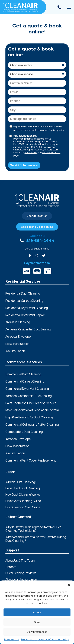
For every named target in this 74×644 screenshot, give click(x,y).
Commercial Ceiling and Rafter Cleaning (32, 425)
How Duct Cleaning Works (23, 495)
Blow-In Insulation (17, 446)
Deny (37, 622)
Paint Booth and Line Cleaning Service (31, 403)
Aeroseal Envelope (18, 439)
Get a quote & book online (37, 227)
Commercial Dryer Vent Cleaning (27, 389)
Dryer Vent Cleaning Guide (23, 501)
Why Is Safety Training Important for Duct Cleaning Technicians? (33, 529)
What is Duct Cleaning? (21, 482)
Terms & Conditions (51, 152)
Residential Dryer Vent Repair (25, 315)
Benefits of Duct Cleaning (23, 488)
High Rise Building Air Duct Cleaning (29, 417)
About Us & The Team (20, 561)
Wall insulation (15, 351)
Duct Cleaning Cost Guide (23, 507)
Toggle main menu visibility (69, 8)
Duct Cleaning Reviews (21, 573)
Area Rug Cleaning (18, 322)
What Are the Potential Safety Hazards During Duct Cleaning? (36, 539)
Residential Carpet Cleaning (24, 301)
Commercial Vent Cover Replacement (31, 461)
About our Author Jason (21, 579)
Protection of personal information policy (45, 639)
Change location (37, 216)
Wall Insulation (15, 453)
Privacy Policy (31, 152)
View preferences (37, 632)
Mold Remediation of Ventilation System (32, 410)
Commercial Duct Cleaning (23, 374)
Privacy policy (11, 639)
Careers (11, 567)
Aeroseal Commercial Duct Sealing (29, 396)
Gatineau (37, 236)
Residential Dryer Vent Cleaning (27, 308)
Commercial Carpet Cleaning (25, 382)
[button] (69, 585)
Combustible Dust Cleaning (24, 432)
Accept (37, 612)
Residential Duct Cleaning (23, 294)
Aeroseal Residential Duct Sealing (28, 329)
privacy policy (57, 130)
